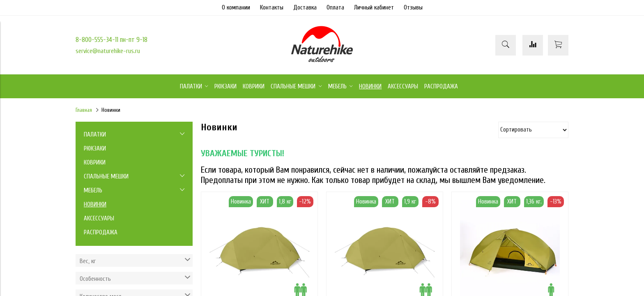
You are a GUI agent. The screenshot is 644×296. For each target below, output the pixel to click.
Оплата (335, 8)
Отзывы (413, 8)
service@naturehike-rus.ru (108, 51)
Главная (84, 110)
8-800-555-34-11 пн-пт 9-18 (112, 40)
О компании (236, 8)
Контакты (272, 8)
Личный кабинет (374, 8)
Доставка (305, 8)
